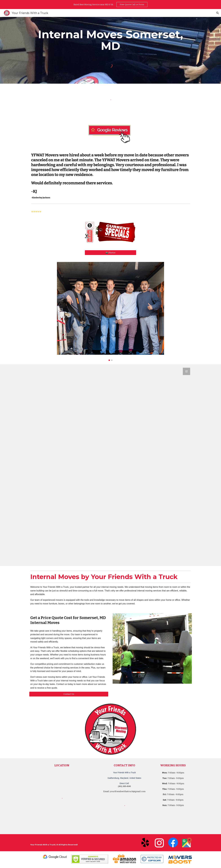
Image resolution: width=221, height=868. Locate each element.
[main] (111, 40)
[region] (111, 5)
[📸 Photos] (110, 253)
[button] (218, 13)
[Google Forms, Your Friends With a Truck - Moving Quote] (111, 465)
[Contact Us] (69, 694)
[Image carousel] (111, 311)
